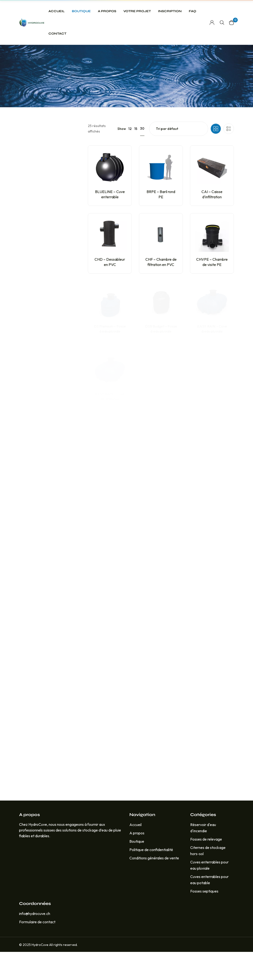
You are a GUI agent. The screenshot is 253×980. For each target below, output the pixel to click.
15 (136, 157)
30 (142, 157)
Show (122, 157)
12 (130, 157)
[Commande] (179, 157)
